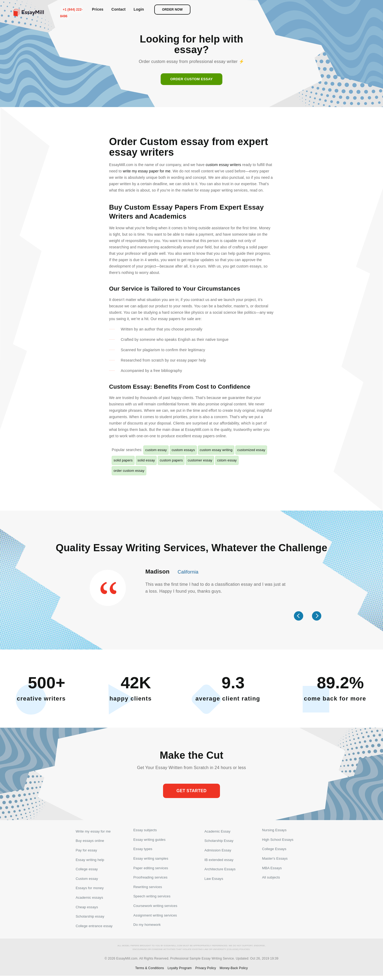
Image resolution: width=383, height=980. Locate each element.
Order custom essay (191, 79)
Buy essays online (90, 841)
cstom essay (227, 460)
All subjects (271, 880)
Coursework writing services (155, 909)
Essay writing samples (151, 860)
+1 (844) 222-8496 (251, 10)
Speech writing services (152, 900)
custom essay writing (216, 450)
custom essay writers (223, 165)
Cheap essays (87, 909)
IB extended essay (219, 860)
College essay (87, 870)
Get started (191, 791)
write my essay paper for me (147, 171)
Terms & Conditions (149, 972)
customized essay (251, 450)
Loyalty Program (180, 972)
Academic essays (89, 900)
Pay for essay (86, 850)
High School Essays (278, 841)
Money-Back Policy (234, 972)
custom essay (156, 450)
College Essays (274, 850)
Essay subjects (145, 831)
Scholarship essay (90, 919)
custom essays (183, 450)
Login (318, 9)
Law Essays (214, 880)
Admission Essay (218, 850)
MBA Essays (272, 870)
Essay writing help (90, 860)
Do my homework (147, 929)
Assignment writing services (155, 919)
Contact (298, 9)
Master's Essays (275, 860)
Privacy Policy (206, 972)
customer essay (200, 460)
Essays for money (89, 890)
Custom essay (87, 880)
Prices (277, 9)
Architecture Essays (220, 870)
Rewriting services (148, 890)
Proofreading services (150, 880)
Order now (352, 10)
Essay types (143, 850)
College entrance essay (94, 929)
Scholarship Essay (219, 841)
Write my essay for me (93, 831)
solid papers (123, 460)
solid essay (146, 460)
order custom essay (129, 471)
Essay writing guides (149, 841)
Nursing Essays (274, 831)
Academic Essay (217, 831)
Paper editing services (151, 870)
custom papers (171, 460)
